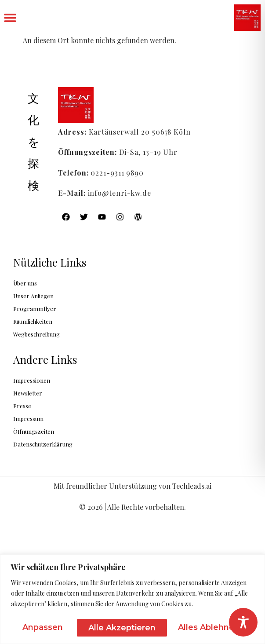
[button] (10, 18)
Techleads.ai (192, 486)
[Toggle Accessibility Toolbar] (243, 622)
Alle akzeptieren (210, 622)
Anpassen (43, 622)
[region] (132, 594)
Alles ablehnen (120, 622)
